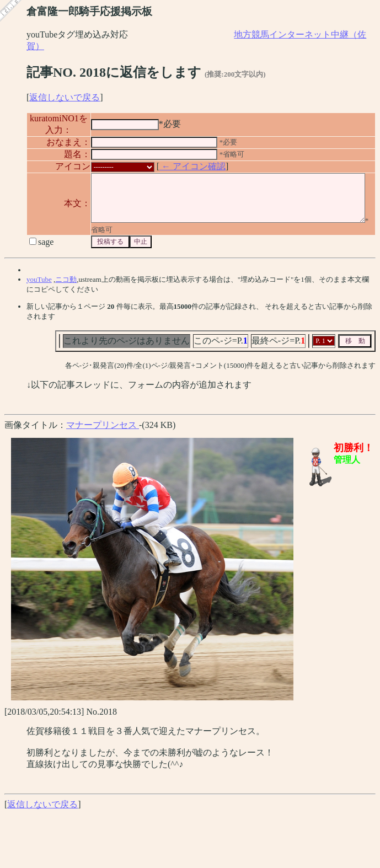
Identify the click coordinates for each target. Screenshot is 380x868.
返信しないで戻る (65, 97)
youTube (39, 285)
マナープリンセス (103, 431)
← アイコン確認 (178, 165)
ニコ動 (66, 285)
